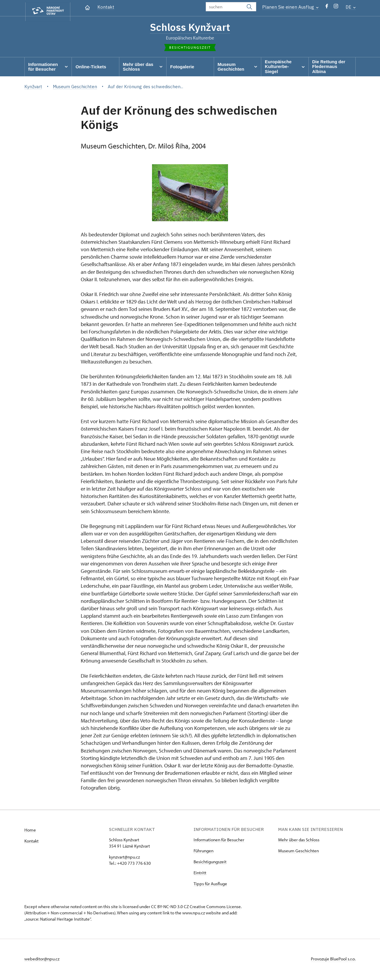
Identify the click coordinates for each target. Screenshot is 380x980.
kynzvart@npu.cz (124, 858)
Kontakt (106, 7)
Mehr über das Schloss (299, 841)
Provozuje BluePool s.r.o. (333, 960)
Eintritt (200, 874)
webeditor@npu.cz (42, 960)
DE (351, 7)
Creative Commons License (215, 908)
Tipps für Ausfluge (210, 885)
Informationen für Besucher (219, 841)
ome (32, 831)
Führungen (204, 852)
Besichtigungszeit (210, 863)
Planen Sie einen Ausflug (290, 7)
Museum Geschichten (299, 852)
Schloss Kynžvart (190, 28)
